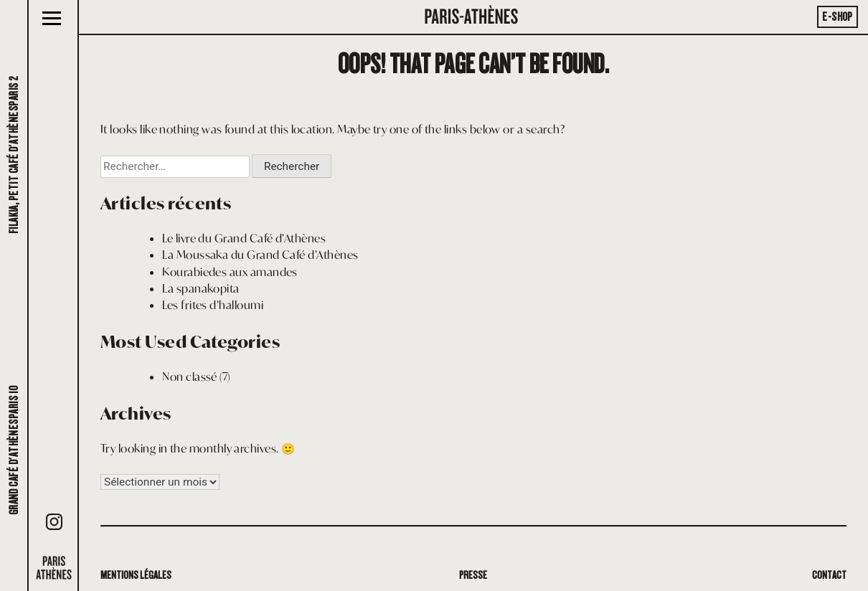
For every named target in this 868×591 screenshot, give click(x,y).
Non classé (190, 377)
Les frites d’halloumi (213, 305)
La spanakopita (201, 288)
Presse (473, 575)
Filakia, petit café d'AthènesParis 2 (14, 155)
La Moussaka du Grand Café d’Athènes (260, 255)
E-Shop (838, 17)
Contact (829, 575)
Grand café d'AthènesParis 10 (14, 450)
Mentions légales (136, 575)
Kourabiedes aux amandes (230, 272)
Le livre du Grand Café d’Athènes (244, 238)
